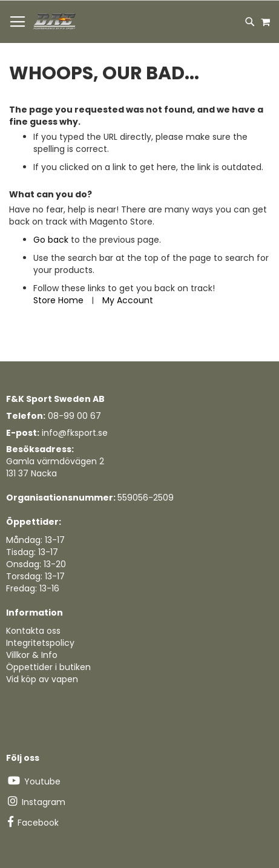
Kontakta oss (33, 631)
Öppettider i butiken (48, 667)
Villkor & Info (32, 655)
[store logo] (55, 22)
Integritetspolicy (40, 643)
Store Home (58, 300)
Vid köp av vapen (42, 679)
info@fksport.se (75, 433)
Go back (51, 240)
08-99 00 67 (74, 416)
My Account (128, 300)
